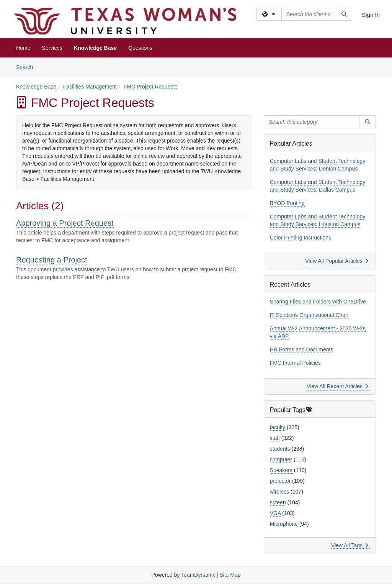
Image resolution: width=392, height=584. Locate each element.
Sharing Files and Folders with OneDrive (318, 302)
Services (52, 48)
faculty (278, 427)
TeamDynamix (198, 575)
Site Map (230, 575)
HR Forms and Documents (302, 349)
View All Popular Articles (337, 261)
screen (278, 502)
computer (281, 459)
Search (27, 66)
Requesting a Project (52, 260)
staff (275, 438)
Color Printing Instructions (301, 238)
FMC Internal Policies (295, 363)
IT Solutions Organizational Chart (309, 315)
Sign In (371, 15)
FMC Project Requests (151, 87)
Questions (140, 48)
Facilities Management (90, 87)
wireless (280, 492)
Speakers (281, 470)
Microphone (284, 524)
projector (280, 481)
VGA (275, 513)
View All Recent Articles (337, 386)
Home (23, 48)
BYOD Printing (287, 203)
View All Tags (350, 545)
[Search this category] (312, 122)
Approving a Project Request (65, 223)
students (280, 449)
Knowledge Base (95, 48)
